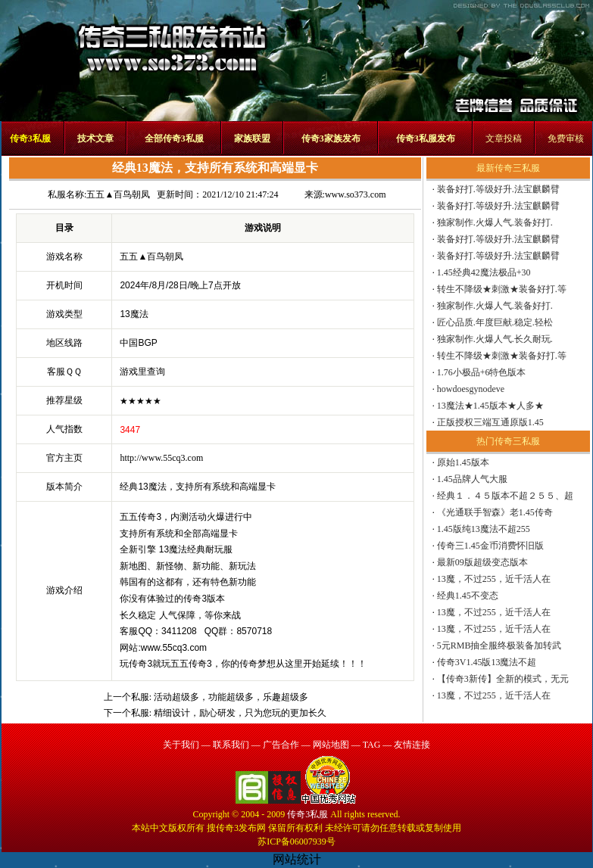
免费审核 (566, 138)
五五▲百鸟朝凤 (118, 194)
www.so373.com (356, 194)
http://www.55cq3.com (161, 458)
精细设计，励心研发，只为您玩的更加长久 (240, 713)
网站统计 (297, 859)
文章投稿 (504, 138)
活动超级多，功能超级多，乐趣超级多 (231, 697)
